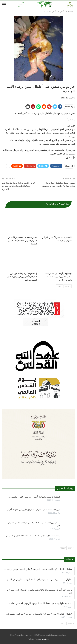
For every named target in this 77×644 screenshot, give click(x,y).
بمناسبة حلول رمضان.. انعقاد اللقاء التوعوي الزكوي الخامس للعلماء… (39, 603)
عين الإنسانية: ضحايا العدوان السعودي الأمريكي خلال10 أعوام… (32, 510)
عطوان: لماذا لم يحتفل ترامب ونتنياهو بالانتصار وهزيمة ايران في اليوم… (38, 580)
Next (60, 286)
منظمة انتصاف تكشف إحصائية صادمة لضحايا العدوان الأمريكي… (32, 536)
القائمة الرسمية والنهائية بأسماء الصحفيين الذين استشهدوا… (34, 497)
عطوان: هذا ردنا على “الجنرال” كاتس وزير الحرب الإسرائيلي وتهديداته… (38, 614)
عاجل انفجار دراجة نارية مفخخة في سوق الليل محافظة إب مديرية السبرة (19, 186)
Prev (68, 286)
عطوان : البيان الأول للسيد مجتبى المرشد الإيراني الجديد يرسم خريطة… (38, 569)
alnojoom (46, 639)
